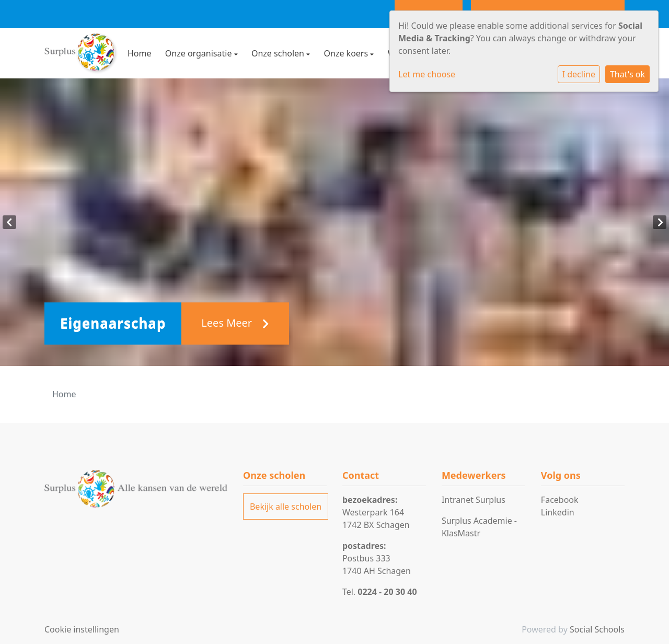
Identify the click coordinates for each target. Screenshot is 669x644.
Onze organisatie (200, 53)
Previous (9, 222)
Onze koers (347, 53)
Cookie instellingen (82, 629)
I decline (579, 74)
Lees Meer (235, 323)
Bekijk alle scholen (286, 507)
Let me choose (427, 74)
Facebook (560, 500)
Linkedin (558, 512)
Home (140, 53)
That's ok (627, 74)
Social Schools (597, 629)
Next (660, 222)
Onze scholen (279, 53)
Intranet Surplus (474, 500)
